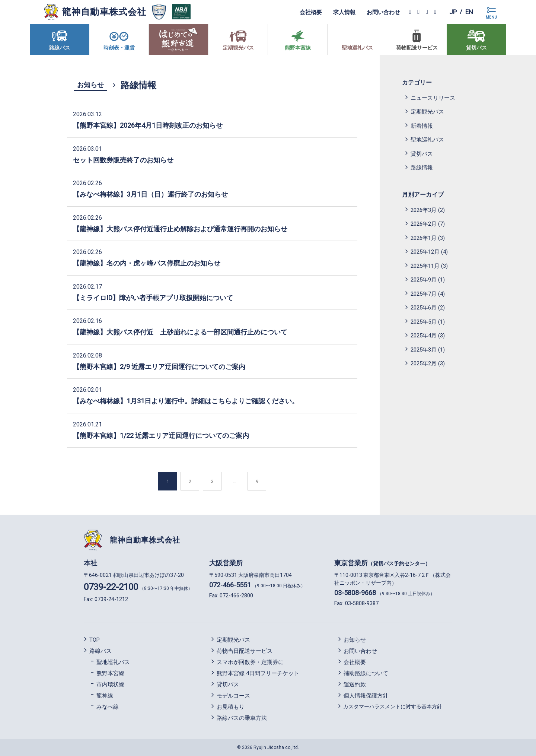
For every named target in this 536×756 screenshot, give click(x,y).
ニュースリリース (433, 98)
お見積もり (231, 707)
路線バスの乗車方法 (242, 718)
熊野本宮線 (110, 673)
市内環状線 (110, 684)
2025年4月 (424, 336)
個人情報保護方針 (366, 696)
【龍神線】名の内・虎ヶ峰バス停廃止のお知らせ (147, 263)
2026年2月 (424, 224)
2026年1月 (424, 238)
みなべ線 (108, 707)
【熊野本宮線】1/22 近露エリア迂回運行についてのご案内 (161, 436)
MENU (491, 17)
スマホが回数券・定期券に (250, 662)
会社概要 (309, 12)
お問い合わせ (382, 12)
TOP (95, 640)
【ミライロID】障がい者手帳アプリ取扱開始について (153, 298)
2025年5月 (424, 322)
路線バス (100, 651)
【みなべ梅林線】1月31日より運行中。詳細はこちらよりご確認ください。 (186, 401)
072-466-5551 (230, 585)
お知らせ (90, 85)
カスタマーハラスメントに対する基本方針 (393, 706)
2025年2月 (424, 363)
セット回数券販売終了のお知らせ (123, 160)
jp (452, 12)
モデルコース (233, 696)
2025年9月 (424, 280)
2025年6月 (424, 308)
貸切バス (422, 154)
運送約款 (355, 684)
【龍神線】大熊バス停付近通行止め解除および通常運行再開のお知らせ (180, 229)
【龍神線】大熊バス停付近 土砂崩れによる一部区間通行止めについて (184, 332)
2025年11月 (425, 266)
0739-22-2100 (111, 587)
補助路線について (366, 673)
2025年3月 (424, 350)
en (469, 12)
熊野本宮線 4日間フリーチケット (258, 673)
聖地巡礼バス (427, 140)
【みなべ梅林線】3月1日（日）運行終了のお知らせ (150, 194)
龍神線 (105, 696)
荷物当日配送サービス (245, 651)
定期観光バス (427, 112)
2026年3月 (424, 210)
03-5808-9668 (355, 593)
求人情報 (343, 12)
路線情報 (422, 168)
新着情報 (422, 126)
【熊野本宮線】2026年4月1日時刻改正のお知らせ (148, 125)
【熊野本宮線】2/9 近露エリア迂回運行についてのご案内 (159, 367)
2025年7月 (424, 294)
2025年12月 (425, 252)
